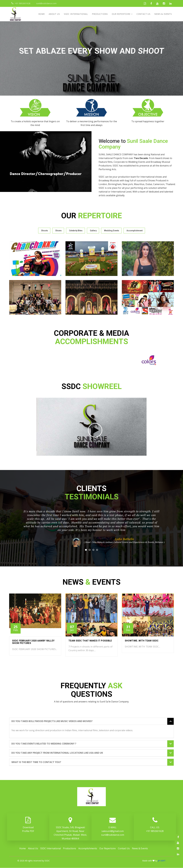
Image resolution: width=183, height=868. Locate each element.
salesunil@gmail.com (113, 831)
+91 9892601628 (155, 831)
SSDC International (76, 14)
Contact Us (143, 14)
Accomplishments (88, 849)
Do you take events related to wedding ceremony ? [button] (44, 744)
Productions (100, 14)
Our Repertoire (121, 14)
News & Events (163, 14)
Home (42, 14)
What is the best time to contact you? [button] (36, 762)
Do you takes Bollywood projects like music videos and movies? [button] (52, 721)
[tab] (91, 721)
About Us (54, 14)
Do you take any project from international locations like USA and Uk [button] (57, 753)
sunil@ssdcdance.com (113, 835)
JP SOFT (162, 861)
